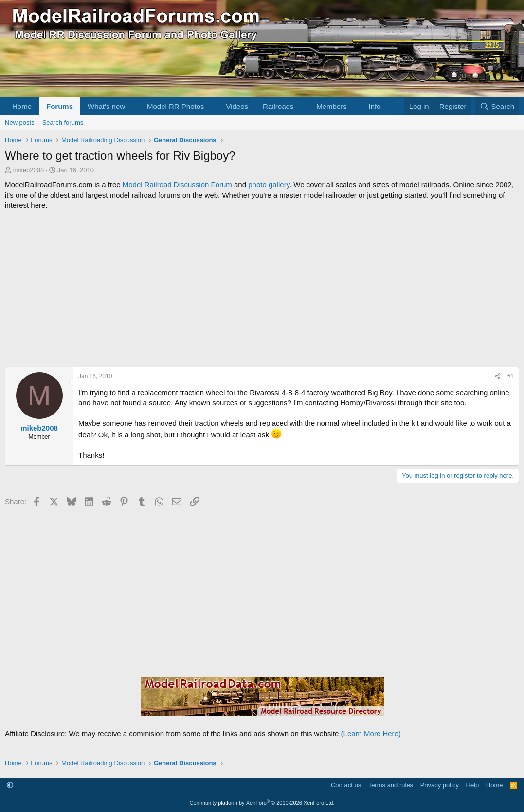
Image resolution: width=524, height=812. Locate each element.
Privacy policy (440, 785)
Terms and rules (391, 785)
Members (332, 106)
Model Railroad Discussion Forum (177, 185)
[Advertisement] (262, 289)
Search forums (63, 122)
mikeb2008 (29, 170)
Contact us (346, 785)
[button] (133, 106)
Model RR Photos (176, 106)
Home (22, 106)
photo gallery (269, 185)
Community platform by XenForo (262, 803)
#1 (511, 376)
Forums (60, 106)
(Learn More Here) (371, 733)
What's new (106, 106)
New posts (20, 122)
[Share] (498, 376)
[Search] (497, 106)
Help (473, 785)
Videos (237, 106)
